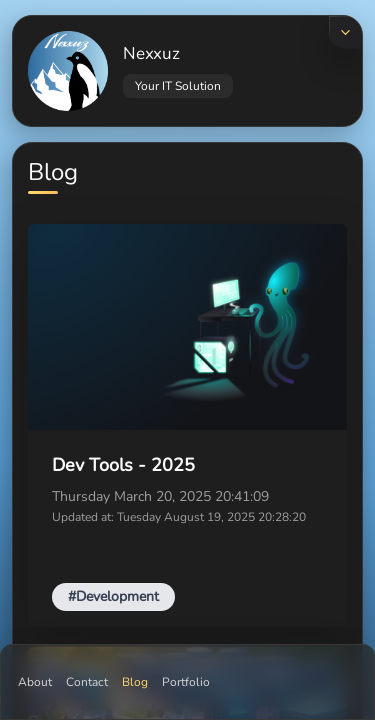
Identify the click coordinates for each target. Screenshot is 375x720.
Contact (87, 682)
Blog (135, 682)
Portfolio (186, 682)
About (35, 682)
